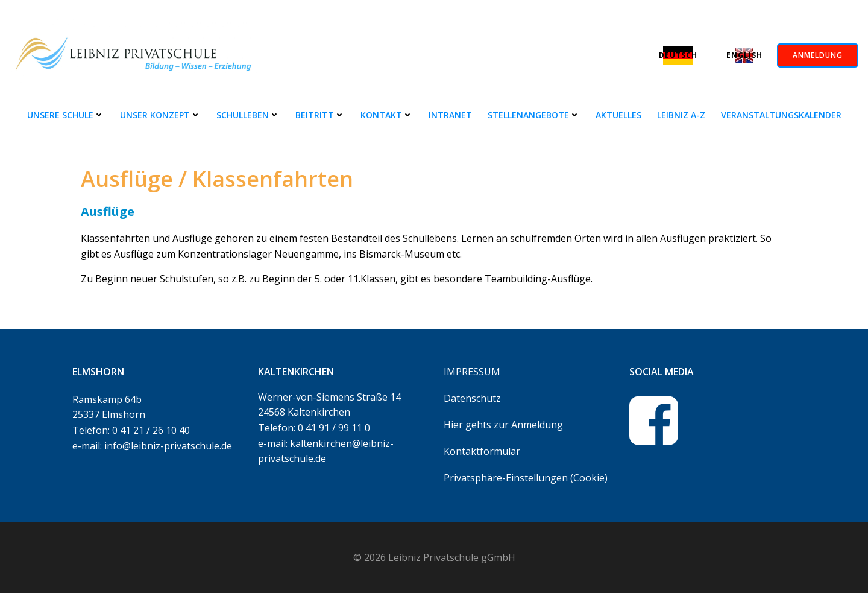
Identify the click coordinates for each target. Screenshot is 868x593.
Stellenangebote (534, 115)
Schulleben (248, 115)
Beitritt (320, 115)
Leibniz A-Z (681, 115)
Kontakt (387, 115)
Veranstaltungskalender (781, 115)
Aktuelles (618, 115)
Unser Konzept (160, 115)
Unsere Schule (66, 115)
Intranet (450, 115)
